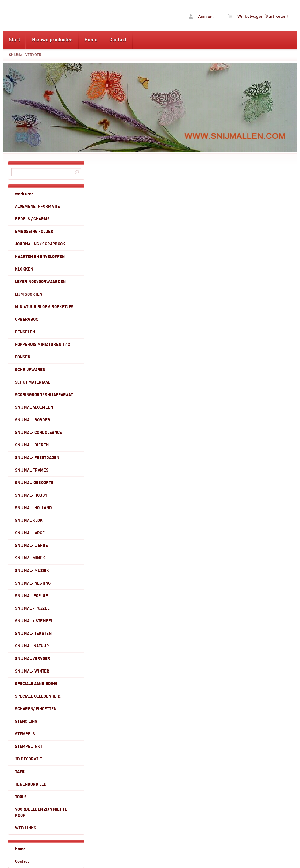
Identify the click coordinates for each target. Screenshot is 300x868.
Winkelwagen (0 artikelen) (258, 17)
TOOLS (21, 797)
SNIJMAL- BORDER (33, 420)
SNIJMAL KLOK (29, 521)
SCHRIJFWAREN (30, 370)
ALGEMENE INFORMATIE (37, 207)
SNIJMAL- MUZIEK (32, 571)
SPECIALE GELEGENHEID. (38, 696)
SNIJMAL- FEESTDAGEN (37, 458)
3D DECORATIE (29, 759)
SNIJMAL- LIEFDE (31, 546)
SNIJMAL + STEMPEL (34, 621)
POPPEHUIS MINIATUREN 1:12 (42, 345)
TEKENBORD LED (31, 784)
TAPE (20, 772)
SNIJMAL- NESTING (33, 583)
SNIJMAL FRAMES (32, 470)
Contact (118, 40)
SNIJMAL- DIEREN (32, 445)
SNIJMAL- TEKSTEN (33, 634)
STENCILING (26, 722)
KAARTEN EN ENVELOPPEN (40, 257)
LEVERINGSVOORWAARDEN (40, 282)
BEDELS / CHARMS (32, 219)
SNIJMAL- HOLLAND (33, 508)
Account (201, 17)
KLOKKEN (24, 269)
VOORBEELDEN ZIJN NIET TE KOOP (41, 813)
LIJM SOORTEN (29, 294)
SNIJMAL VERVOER (25, 55)
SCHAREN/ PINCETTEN (36, 709)
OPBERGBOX (27, 320)
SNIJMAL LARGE (30, 533)
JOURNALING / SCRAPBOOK (40, 244)
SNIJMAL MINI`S (30, 558)
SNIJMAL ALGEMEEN (34, 407)
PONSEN (23, 357)
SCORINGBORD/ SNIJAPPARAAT (44, 395)
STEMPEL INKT (29, 747)
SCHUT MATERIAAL (33, 382)
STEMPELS (25, 734)
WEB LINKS (26, 828)
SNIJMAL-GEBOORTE (34, 483)
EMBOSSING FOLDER (34, 232)
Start (15, 40)
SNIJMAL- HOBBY (31, 495)
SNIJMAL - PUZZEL (32, 608)
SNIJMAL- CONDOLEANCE (38, 433)
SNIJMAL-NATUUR (32, 646)
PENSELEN (25, 332)
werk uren (24, 194)
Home (91, 40)
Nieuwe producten (52, 40)
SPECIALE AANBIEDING (36, 684)
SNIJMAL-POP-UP (31, 596)
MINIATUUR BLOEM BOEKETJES (44, 307)
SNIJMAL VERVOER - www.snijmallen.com (52, 16)
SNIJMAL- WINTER (32, 671)
